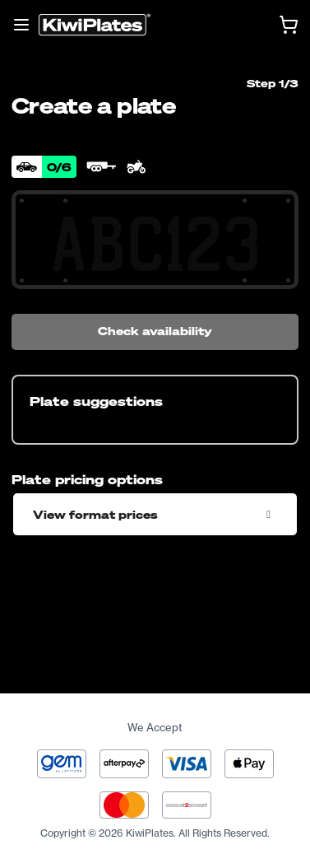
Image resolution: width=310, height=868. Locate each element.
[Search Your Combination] (155, 244)
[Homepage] (95, 25)
